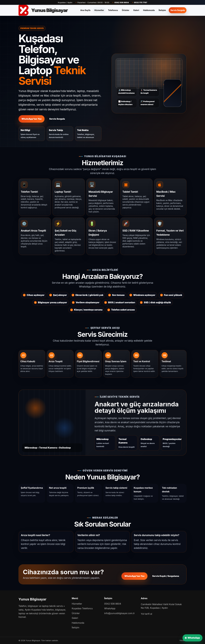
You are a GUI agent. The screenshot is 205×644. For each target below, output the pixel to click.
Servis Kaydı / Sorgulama (166, 576)
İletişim (162, 10)
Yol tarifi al (146, 614)
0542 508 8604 (122, 2)
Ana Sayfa (85, 10)
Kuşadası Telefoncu (82, 608)
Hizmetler (99, 10)
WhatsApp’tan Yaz (32, 119)
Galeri (136, 10)
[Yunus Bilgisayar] (43, 10)
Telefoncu (113, 10)
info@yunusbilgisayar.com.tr (119, 613)
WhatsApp (110, 608)
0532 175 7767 (141, 2)
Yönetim (183, 640)
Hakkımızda (149, 10)
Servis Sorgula (178, 10)
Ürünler (126, 10)
